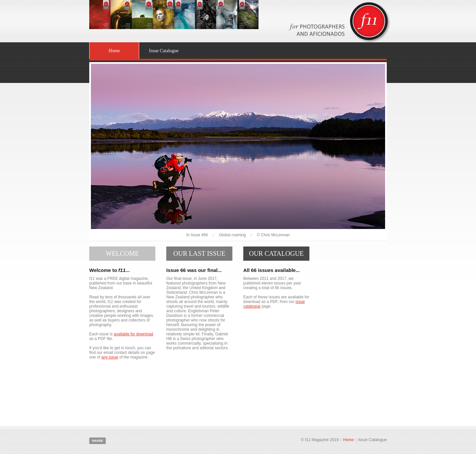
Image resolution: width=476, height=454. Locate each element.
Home (114, 51)
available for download (133, 334)
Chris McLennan (275, 235)
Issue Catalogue (164, 51)
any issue (110, 357)
